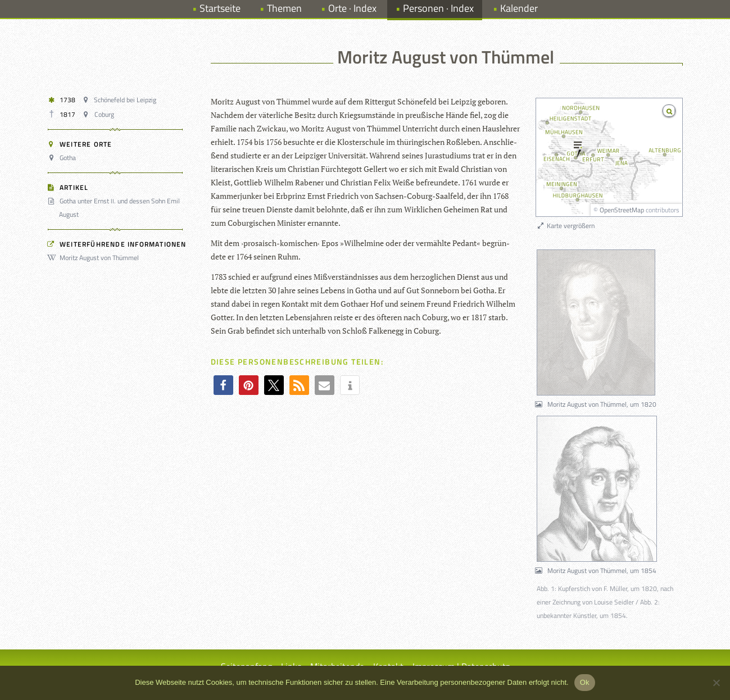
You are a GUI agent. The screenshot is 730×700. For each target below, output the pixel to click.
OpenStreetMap (622, 210)
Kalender (519, 8)
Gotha (64, 158)
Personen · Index (438, 8)
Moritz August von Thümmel (95, 258)
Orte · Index (352, 8)
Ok (585, 682)
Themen (284, 8)
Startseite (220, 8)
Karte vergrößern (566, 226)
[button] (223, 385)
